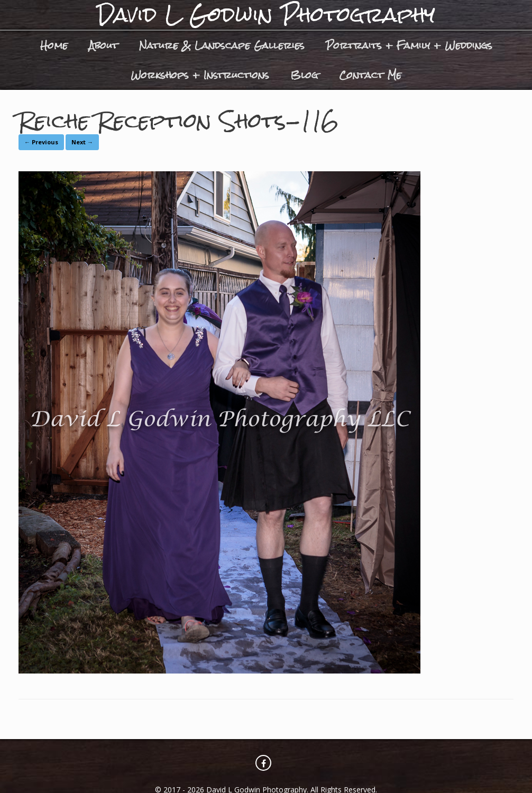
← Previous (41, 142)
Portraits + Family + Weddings (409, 45)
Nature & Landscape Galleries (222, 45)
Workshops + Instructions (200, 75)
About (103, 45)
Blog (304, 75)
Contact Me (370, 75)
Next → (82, 142)
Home (54, 45)
